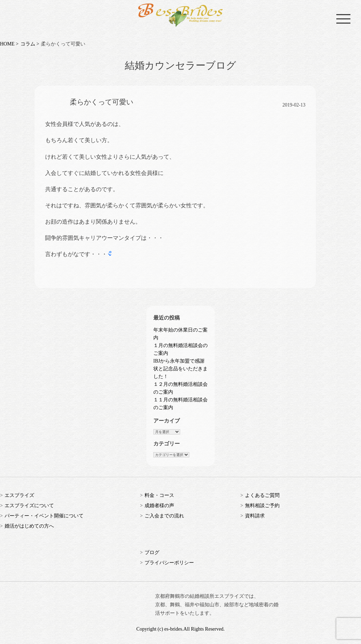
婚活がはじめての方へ (29, 526)
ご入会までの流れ (164, 516)
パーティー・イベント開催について (44, 516)
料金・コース (159, 495)
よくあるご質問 (262, 495)
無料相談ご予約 (262, 506)
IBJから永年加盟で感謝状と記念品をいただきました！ (180, 369)
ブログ (152, 552)
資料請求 (255, 516)
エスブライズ (19, 495)
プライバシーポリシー (169, 563)
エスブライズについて (29, 506)
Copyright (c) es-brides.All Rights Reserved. (180, 629)
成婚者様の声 (159, 506)
